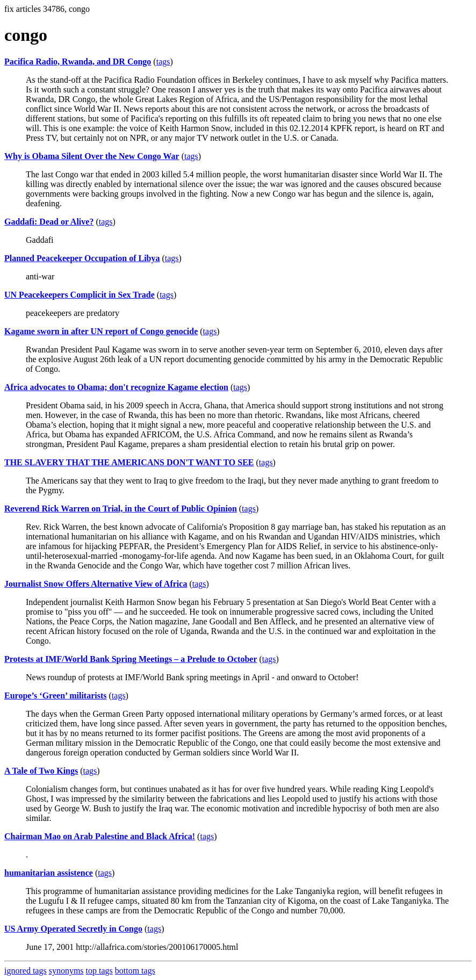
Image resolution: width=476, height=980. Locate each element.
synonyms (66, 971)
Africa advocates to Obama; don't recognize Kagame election (116, 387)
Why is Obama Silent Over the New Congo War (92, 156)
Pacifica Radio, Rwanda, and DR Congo (78, 62)
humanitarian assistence (49, 873)
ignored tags (26, 971)
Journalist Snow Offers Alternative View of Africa (96, 584)
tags (163, 62)
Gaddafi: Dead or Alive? (49, 222)
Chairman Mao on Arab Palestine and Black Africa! (100, 836)
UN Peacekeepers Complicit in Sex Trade (80, 295)
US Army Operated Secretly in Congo (73, 929)
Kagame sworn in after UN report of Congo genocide (101, 331)
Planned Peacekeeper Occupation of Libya (82, 258)
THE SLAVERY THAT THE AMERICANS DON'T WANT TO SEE (129, 462)
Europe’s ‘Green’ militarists (56, 696)
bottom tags (135, 971)
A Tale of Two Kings (41, 771)
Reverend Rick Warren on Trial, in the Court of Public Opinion (121, 509)
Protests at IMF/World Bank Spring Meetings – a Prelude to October (131, 659)
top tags (99, 971)
